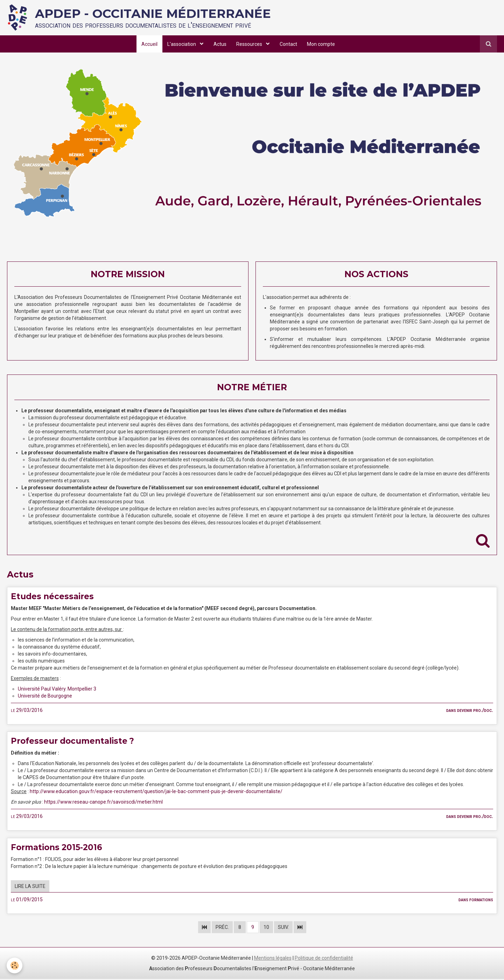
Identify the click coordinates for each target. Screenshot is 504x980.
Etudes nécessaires (54, 597)
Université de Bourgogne (45, 696)
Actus (220, 44)
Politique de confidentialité (324, 959)
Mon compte (322, 44)
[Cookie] (15, 965)
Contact (289, 44)
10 (266, 928)
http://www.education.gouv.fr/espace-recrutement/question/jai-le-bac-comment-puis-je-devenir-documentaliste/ (156, 792)
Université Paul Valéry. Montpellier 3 (57, 689)
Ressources (250, 44)
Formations (481, 901)
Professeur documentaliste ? (76, 741)
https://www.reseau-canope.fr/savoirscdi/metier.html (103, 803)
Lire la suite (30, 888)
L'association (181, 44)
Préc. (222, 928)
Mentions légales (273, 959)
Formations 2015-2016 (59, 848)
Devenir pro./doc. (475, 711)
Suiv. (283, 928)
